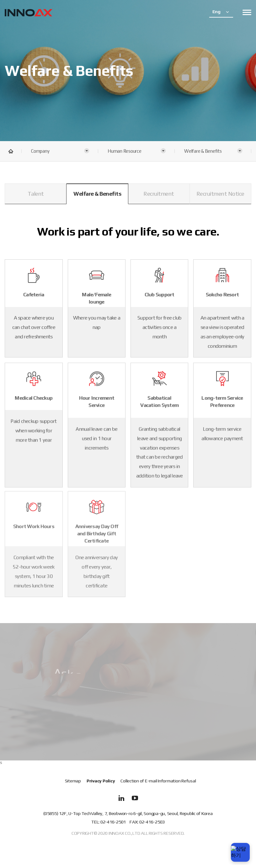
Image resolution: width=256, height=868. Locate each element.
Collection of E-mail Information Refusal (158, 781)
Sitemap (73, 781)
